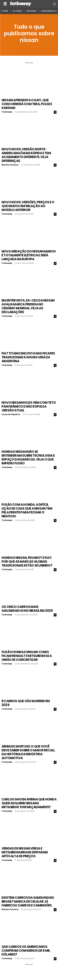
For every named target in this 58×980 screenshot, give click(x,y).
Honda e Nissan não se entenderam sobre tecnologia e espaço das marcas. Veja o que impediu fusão (28, 457)
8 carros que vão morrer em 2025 (26, 703)
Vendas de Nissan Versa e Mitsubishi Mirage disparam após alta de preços (25, 852)
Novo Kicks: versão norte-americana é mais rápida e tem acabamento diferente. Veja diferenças (26, 155)
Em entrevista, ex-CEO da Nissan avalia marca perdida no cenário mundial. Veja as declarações (28, 306)
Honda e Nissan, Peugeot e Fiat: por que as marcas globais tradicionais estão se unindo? (27, 562)
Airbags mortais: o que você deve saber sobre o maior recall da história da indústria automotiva (28, 752)
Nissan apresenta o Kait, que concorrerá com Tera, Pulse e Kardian (27, 104)
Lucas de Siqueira (11, 414)
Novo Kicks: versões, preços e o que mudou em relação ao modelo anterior (28, 206)
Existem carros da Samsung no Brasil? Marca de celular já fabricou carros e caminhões (28, 901)
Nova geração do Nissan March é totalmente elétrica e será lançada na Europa (29, 255)
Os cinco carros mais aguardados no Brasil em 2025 (27, 609)
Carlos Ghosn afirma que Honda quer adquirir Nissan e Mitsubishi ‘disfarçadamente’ (29, 803)
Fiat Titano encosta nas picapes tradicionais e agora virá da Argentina (28, 357)
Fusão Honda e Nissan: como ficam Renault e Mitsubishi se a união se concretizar (27, 656)
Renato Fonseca (10, 165)
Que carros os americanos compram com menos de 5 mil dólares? (26, 951)
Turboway (7, 112)
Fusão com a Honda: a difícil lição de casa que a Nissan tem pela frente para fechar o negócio (27, 510)
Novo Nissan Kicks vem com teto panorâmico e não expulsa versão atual (29, 406)
